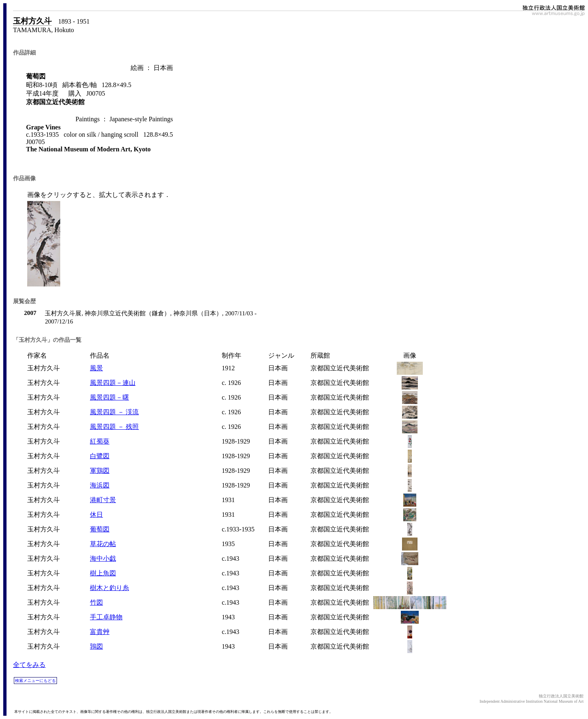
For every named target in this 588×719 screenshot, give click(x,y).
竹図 (96, 602)
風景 (96, 368)
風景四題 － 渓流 (114, 412)
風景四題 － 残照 (114, 427)
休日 (96, 515)
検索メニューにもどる (35, 681)
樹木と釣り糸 (109, 588)
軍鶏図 (100, 471)
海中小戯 (103, 558)
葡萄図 (100, 529)
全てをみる (29, 665)
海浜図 (100, 485)
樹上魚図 (103, 573)
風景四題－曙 (109, 397)
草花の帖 (103, 544)
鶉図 (96, 646)
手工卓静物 (106, 617)
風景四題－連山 (113, 383)
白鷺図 (100, 456)
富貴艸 (100, 632)
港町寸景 (103, 500)
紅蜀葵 (100, 441)
